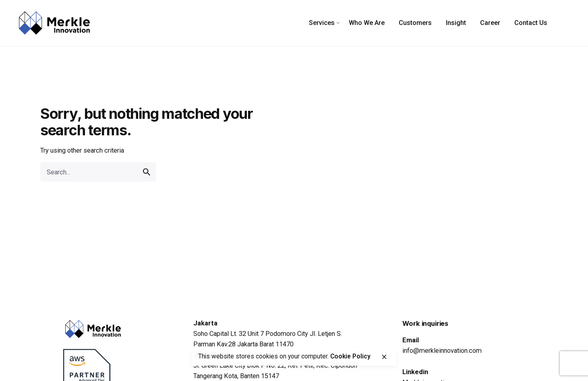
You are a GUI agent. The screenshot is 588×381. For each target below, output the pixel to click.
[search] (147, 172)
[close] (384, 357)
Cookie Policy (350, 356)
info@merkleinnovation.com (442, 351)
